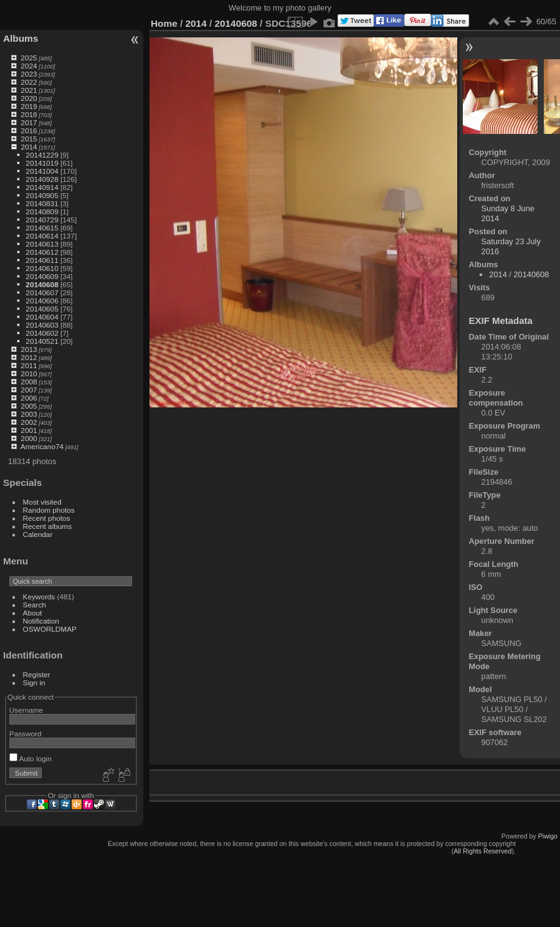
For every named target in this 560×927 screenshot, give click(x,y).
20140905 (42, 195)
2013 (29, 349)
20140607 (42, 292)
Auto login (31, 758)
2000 (29, 438)
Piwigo (548, 836)
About (33, 613)
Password (26, 734)
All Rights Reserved (482, 851)
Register (37, 674)
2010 (29, 373)
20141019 (42, 163)
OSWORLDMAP (50, 629)
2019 (29, 106)
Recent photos (47, 518)
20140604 (42, 317)
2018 (29, 114)
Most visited (42, 502)
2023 (29, 74)
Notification (41, 621)
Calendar (38, 534)
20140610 (42, 268)
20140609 (42, 276)
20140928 (42, 179)
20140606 (42, 301)
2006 (29, 398)
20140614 (42, 236)
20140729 (42, 220)
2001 (29, 430)
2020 (29, 98)
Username (26, 710)
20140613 (42, 244)
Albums (21, 38)
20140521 (42, 341)
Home (164, 23)
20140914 (42, 187)
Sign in (34, 682)
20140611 (42, 260)
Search (35, 605)
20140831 (42, 203)
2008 (29, 382)
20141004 (42, 171)
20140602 (42, 333)
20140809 (42, 212)
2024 (29, 66)
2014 (29, 147)
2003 (29, 414)
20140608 (42, 284)
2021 (29, 90)
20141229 (42, 155)
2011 (29, 365)
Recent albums (47, 526)
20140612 (42, 252)
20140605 (42, 309)
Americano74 (42, 446)
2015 (29, 139)
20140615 (42, 228)
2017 (29, 122)
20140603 (42, 325)
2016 (29, 131)
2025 (29, 58)
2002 (29, 422)
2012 (29, 357)
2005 (29, 406)
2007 (29, 390)
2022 (29, 82)
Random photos (49, 510)
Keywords (39, 597)
